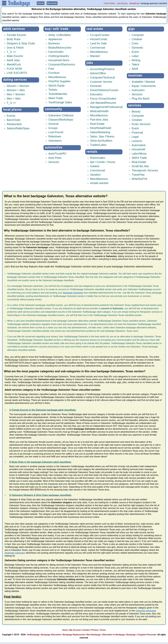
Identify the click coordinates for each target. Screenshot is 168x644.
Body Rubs (14, 39)
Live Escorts (122, 3)
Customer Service (101, 82)
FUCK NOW (109, 3)
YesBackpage (33, 634)
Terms (103, 630)
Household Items (59, 60)
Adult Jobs (13, 60)
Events (11, 116)
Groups (53, 128)
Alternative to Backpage (113, 634)
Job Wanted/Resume (103, 103)
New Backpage (94, 634)
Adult (135, 68)
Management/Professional (106, 107)
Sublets (95, 166)
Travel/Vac (138, 174)
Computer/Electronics (62, 64)
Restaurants (14, 124)
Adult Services (14, 29)
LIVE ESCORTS (17, 73)
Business (54, 43)
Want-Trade (56, 98)
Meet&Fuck (134, 3)
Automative (139, 145)
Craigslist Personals (147, 634)
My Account (75, 630)
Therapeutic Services (145, 170)
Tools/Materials (58, 94)
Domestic (96, 86)
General (53, 124)
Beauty (136, 111)
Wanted (95, 56)
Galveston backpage (146, 611)
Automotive (54, 147)
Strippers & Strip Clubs (21, 43)
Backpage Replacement (74, 634)
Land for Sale (98, 43)
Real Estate (95, 29)
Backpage (131, 634)
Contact (86, 630)
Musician (135, 75)
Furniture (54, 73)
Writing (136, 60)
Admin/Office (98, 73)
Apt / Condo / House (103, 162)
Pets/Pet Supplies (59, 81)
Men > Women (16, 94)
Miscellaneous (57, 77)
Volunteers (55, 141)
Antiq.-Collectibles (60, 35)
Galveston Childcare (61, 115)
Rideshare (55, 136)
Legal (135, 137)
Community (53, 109)
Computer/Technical (102, 77)
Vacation (95, 174)
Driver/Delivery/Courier (104, 90)
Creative (137, 39)
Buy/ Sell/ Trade (57, 29)
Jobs (90, 63)
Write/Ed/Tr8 (139, 179)
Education (96, 94)
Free (51, 68)
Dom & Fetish (15, 47)
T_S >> (11, 52)
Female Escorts (16, 35)
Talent (135, 64)
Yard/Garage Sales (60, 102)
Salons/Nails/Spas (18, 128)
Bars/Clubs (14, 120)
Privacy (95, 630)
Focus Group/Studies (103, 98)
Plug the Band (141, 98)
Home (65, 630)
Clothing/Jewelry (59, 56)
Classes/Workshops (61, 119)
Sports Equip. (57, 85)
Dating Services (15, 80)
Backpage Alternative (51, 634)
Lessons (137, 141)
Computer (138, 35)
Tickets (53, 90)
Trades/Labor (98, 145)
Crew (135, 43)
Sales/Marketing (100, 132)
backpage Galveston (73, 293)
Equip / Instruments (144, 86)
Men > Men (14, 98)
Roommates (98, 158)
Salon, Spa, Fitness (102, 136)
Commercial (98, 47)
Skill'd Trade (139, 158)
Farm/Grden (56, 52)
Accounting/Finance (102, 69)
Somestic (137, 47)
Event (135, 52)
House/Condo (99, 39)
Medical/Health (99, 111)
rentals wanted (99, 183)
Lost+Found (56, 132)
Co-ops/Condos (100, 35)
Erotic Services (141, 124)
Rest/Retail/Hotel (101, 128)
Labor (135, 56)
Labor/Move (139, 153)
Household (138, 149)
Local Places (12, 109)
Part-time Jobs (99, 119)
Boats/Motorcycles (60, 47)
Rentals (92, 152)
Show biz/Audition (101, 141)
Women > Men (16, 90)
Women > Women (18, 86)
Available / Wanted (143, 82)
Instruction (138, 90)
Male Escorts (15, 56)
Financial (137, 132)
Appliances (55, 39)
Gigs (131, 29)
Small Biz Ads (140, 166)
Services (54, 162)
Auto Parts (55, 158)
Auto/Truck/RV (57, 153)
